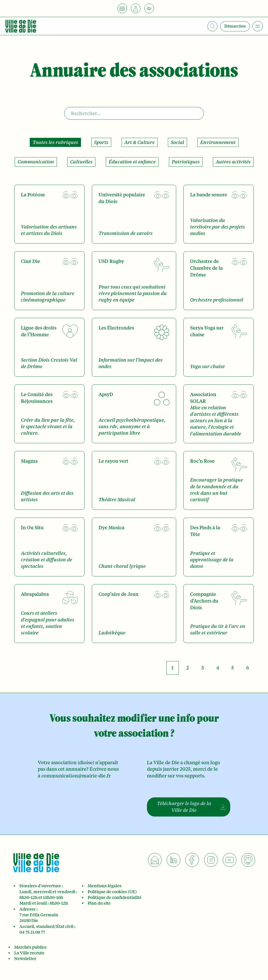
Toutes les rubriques (55, 142)
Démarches (235, 26)
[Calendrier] (122, 8)
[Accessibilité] (149, 8)
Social (177, 142)
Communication (36, 162)
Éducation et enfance (132, 162)
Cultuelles (81, 162)
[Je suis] (136, 8)
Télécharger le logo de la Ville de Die (184, 807)
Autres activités (233, 162)
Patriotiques (186, 162)
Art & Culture (140, 142)
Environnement (218, 142)
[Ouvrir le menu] (258, 26)
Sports (101, 142)
